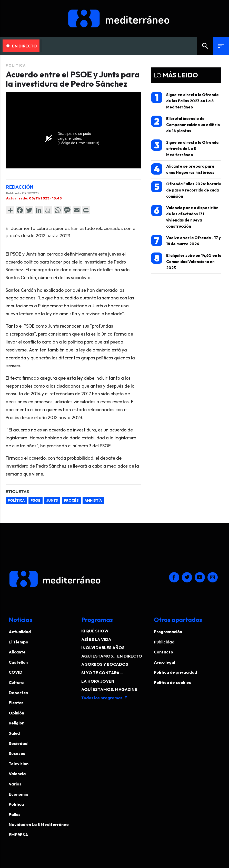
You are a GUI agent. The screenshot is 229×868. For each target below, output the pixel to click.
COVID (16, 672)
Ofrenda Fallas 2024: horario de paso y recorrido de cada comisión (186, 190)
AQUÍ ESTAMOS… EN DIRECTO (112, 656)
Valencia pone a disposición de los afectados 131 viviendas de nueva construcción (185, 217)
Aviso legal (165, 662)
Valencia (17, 774)
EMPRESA (18, 835)
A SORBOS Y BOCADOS (105, 664)
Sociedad (18, 743)
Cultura (16, 682)
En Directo (22, 46)
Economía (18, 794)
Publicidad (164, 642)
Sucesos (17, 753)
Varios (15, 784)
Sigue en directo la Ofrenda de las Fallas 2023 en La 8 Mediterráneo (185, 101)
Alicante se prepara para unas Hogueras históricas (183, 169)
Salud (14, 733)
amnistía (93, 500)
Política (16, 500)
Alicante (17, 652)
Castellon (18, 662)
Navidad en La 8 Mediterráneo (39, 824)
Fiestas (16, 703)
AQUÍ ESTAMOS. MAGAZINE (109, 689)
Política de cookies (172, 682)
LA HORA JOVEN (98, 681)
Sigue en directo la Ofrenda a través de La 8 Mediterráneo (185, 148)
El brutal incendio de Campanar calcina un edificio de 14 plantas (186, 124)
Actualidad (20, 632)
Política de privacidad (175, 672)
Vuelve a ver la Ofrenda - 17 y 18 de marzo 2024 (186, 241)
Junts (52, 500)
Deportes (18, 693)
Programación (168, 632)
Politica (16, 65)
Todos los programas (105, 698)
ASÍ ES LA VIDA (96, 639)
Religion (17, 723)
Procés (71, 500)
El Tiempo (18, 642)
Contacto (163, 652)
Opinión (16, 713)
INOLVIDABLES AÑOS (103, 648)
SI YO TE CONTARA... (102, 673)
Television (19, 764)
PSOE (36, 500)
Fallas (15, 814)
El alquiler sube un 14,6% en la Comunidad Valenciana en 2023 (186, 261)
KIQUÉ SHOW (95, 631)
